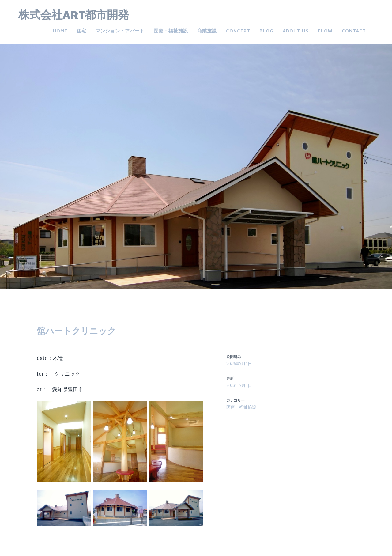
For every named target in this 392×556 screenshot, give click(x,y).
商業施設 (207, 31)
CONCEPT (238, 31)
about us (296, 31)
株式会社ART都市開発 (74, 15)
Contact (354, 31)
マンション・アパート (120, 31)
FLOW (325, 31)
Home (60, 31)
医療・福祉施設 (171, 31)
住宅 (81, 31)
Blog (266, 31)
